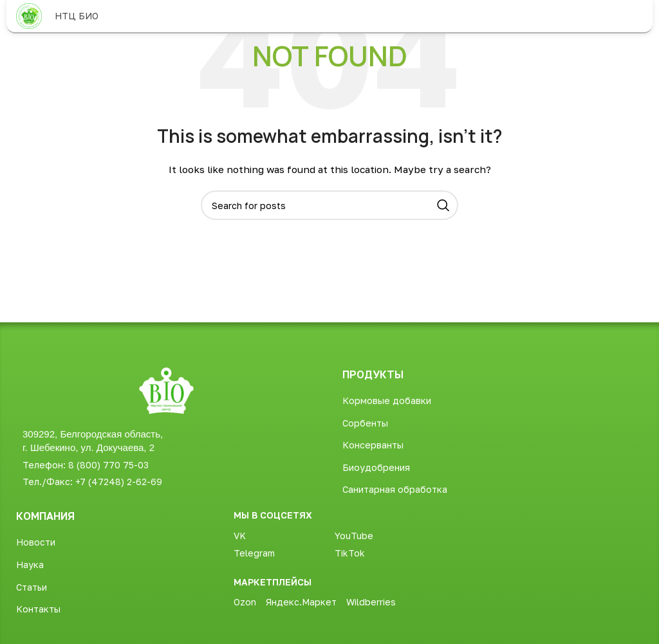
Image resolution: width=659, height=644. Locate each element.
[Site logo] (29, 15)
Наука (30, 565)
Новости (36, 542)
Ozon (245, 602)
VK (240, 536)
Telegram (254, 553)
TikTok (350, 553)
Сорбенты (365, 423)
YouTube (354, 536)
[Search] (329, 205)
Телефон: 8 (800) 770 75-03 (86, 465)
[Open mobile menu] (636, 16)
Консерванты (373, 445)
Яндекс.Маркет (301, 602)
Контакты (38, 609)
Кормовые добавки (387, 400)
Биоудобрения (376, 467)
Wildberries (371, 602)
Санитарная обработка (395, 489)
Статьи (32, 587)
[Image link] (166, 390)
